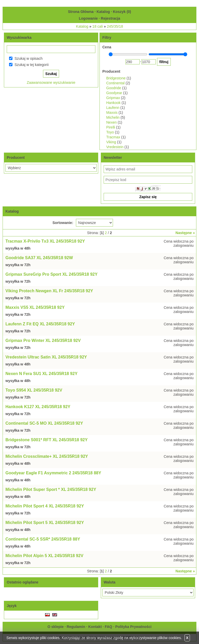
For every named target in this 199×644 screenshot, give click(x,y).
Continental (115, 83)
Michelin (113, 117)
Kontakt (95, 627)
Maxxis (112, 113)
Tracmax (113, 137)
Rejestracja (111, 18)
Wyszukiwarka (19, 38)
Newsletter (113, 158)
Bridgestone (116, 78)
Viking (111, 142)
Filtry (107, 38)
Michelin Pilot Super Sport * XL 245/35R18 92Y (51, 489)
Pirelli (111, 127)
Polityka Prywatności (133, 627)
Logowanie (88, 18)
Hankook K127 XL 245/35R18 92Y (38, 407)
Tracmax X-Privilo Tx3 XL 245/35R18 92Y (45, 241)
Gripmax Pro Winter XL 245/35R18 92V (43, 340)
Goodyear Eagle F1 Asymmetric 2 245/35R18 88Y (53, 473)
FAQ (108, 627)
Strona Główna (81, 12)
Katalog (103, 12)
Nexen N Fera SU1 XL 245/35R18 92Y (41, 374)
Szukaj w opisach (29, 58)
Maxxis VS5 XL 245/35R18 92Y (35, 307)
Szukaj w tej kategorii (32, 65)
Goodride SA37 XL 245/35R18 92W (39, 258)
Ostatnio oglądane (23, 582)
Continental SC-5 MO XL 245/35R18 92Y (44, 423)
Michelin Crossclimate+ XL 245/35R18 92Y (47, 456)
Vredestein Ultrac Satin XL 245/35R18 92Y (46, 357)
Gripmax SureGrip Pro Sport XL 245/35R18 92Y (51, 274)
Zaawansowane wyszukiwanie (51, 83)
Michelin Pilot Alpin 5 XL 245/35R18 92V (44, 556)
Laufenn (113, 108)
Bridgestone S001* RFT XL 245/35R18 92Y (47, 440)
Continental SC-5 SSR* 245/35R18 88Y (43, 539)
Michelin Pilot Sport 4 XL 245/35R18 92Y (45, 506)
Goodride (114, 88)
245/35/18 (115, 26)
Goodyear (114, 93)
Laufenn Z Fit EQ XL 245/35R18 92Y (40, 324)
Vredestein (115, 147)
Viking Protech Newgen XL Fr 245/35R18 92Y (49, 291)
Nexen (111, 122)
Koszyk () (122, 12)
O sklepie (55, 627)
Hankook (113, 103)
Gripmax (113, 98)
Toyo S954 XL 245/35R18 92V (34, 390)
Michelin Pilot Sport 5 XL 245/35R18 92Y (45, 523)
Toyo (110, 132)
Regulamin (76, 627)
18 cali (97, 26)
